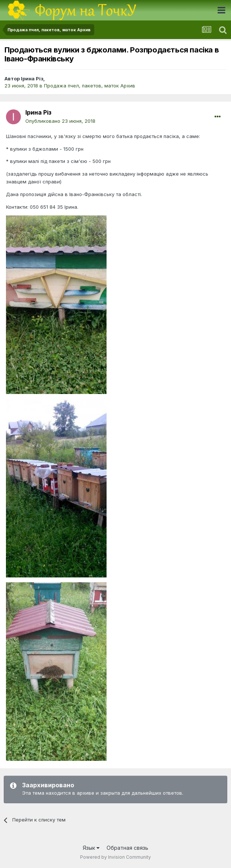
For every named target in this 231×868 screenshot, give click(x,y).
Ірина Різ (32, 79)
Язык (91, 848)
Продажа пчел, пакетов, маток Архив (90, 86)
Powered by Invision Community (115, 857)
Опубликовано (60, 121)
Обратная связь (127, 848)
